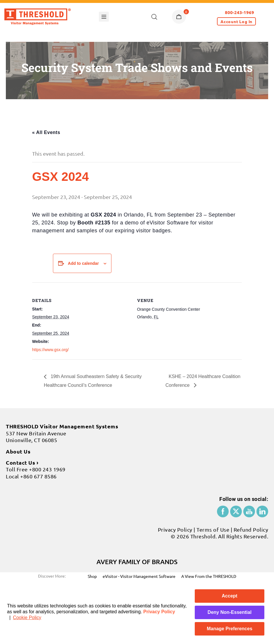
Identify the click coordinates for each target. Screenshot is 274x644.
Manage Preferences (230, 629)
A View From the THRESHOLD (209, 576)
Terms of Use (213, 529)
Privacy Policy (159, 612)
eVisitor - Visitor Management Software (139, 576)
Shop (92, 576)
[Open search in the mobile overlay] (154, 17)
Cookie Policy (27, 618)
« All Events (46, 132)
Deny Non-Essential (230, 612)
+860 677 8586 (38, 476)
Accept (229, 596)
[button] (236, 21)
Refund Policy (251, 529)
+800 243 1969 (47, 469)
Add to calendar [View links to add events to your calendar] (83, 263)
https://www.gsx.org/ (50, 350)
